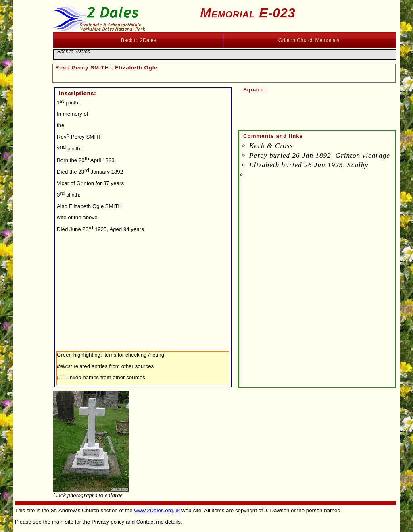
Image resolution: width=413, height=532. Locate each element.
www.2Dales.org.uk (157, 510)
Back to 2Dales (74, 52)
